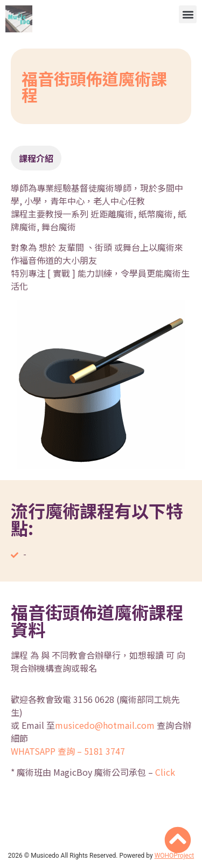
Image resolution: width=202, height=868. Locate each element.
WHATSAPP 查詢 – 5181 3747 (68, 751)
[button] (188, 14)
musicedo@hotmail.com (105, 725)
